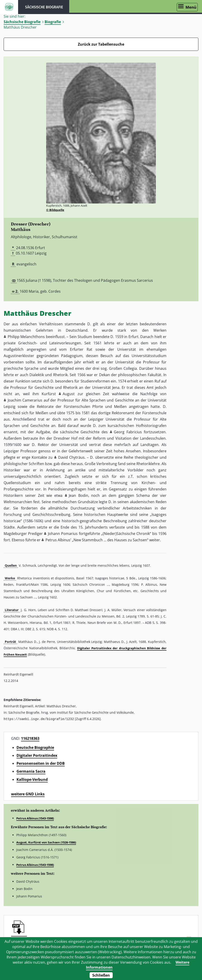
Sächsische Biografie (22, 22)
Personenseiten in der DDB (41, 763)
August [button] (69, 394)
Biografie (53, 22)
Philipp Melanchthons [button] (26, 337)
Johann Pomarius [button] (63, 534)
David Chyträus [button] (71, 457)
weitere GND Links (28, 794)
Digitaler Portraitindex (37, 755)
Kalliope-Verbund (32, 779)
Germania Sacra (31, 771)
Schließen (101, 975)
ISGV (9, 7)
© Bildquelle (55, 210)
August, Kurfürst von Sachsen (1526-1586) (46, 842)
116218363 (30, 738)
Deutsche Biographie (35, 747)
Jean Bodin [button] (78, 495)
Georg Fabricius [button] (128, 432)
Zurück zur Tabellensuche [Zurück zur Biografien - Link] (101, 44)
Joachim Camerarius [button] (25, 400)
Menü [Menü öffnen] (191, 7)
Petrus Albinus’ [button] (58, 540)
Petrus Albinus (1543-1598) (35, 818)
